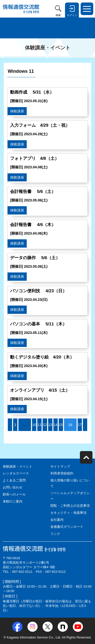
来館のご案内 (13, 501)
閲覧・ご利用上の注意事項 (70, 506)
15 (61, 425)
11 (40, 425)
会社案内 (57, 520)
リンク (55, 534)
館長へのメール (14, 494)
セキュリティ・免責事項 (68, 513)
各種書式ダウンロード (67, 527)
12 (45, 425)
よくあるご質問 (14, 480)
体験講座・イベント (18, 467)
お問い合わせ (13, 487)
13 (50, 425)
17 (80, 425)
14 (55, 425)
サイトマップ (60, 467)
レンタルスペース (16, 473)
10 (34, 425)
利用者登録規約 (62, 473)
